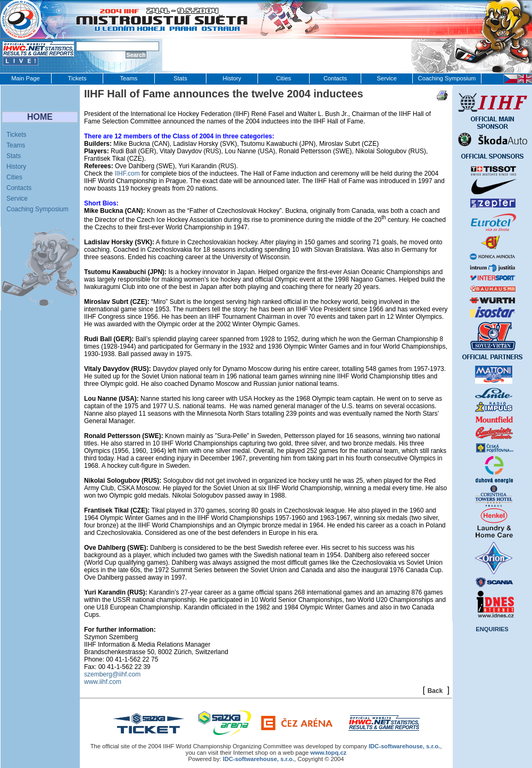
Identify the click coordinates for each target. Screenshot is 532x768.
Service (386, 78)
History (232, 78)
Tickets (77, 78)
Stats (180, 78)
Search (136, 55)
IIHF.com (127, 174)
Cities (284, 78)
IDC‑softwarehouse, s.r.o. (404, 746)
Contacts (335, 78)
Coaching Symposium (447, 78)
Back (435, 691)
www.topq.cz (328, 753)
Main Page (26, 78)
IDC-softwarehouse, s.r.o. (259, 759)
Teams (129, 78)
